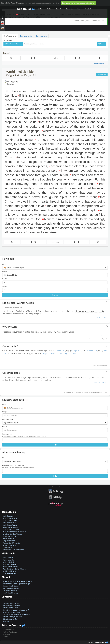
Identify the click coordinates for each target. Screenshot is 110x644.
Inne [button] (80, 9)
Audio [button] (50, 9)
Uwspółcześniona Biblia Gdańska (14, 532)
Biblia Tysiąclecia (9, 562)
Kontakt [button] (89, 9)
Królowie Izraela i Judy (10, 619)
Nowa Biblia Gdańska (10, 527)
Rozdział (5, 279)
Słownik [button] (59, 9)
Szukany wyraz (7, 434)
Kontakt (5, 637)
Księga (4, 272)
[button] (55, 268)
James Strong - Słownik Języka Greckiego (16, 584)
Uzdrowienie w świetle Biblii (11, 605)
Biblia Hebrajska (8, 560)
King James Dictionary (10, 591)
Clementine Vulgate (9, 536)
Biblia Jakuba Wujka (10, 525)
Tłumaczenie (8, 40)
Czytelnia (70, 9)
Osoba (5, 426)
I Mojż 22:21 (57, 353)
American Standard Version (12, 534)
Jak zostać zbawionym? (11, 601)
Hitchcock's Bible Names (11, 588)
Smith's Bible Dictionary (10, 593)
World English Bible (9, 545)
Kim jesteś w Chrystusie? (11, 603)
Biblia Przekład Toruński (11, 530)
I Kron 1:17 (78, 353)
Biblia (41, 9)
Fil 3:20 (103, 335)
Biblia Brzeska (8, 516)
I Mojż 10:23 (47, 353)
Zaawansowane (41, 36)
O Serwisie (6, 634)
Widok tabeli (102, 75)
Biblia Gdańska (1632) (10, 518)
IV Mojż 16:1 (92, 351)
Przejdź (55, 295)
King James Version (10, 541)
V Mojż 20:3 (102, 317)
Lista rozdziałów (100, 63)
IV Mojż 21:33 (76, 351)
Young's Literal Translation (12, 543)
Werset (5, 286)
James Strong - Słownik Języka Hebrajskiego (17, 581)
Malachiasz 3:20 (100, 382)
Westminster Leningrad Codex (13, 550)
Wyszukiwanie (10, 36)
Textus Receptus (8, 539)
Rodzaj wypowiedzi (9, 419)
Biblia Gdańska (8, 558)
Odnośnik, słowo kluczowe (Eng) (13, 465)
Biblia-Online (25, 9)
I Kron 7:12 (61, 351)
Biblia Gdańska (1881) (10, 521)
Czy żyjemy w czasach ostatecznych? (16, 610)
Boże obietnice (8, 621)
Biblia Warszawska (9, 523)
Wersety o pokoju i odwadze (12, 617)
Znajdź (55, 445)
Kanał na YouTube (9, 630)
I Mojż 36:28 (68, 353)
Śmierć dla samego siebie (12, 612)
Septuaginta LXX (8, 548)
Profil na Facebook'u (10, 632)
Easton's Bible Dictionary (11, 586)
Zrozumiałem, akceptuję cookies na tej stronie (78, 3)
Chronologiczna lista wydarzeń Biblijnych (17, 615)
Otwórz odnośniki (26, 36)
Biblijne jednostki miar (10, 608)
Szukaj (55, 476)
